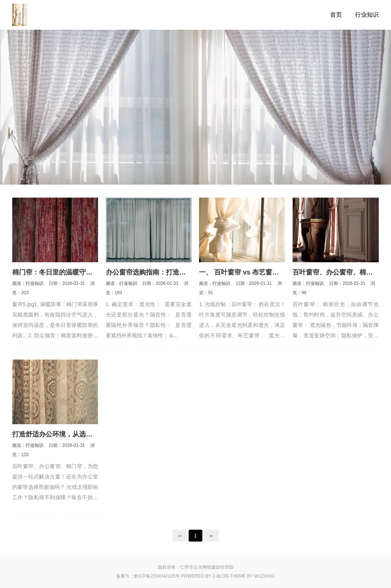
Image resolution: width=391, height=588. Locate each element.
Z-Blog (221, 576)
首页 (336, 15)
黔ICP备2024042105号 (157, 576)
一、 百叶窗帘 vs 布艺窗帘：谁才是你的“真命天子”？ (279, 272)
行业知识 (367, 15)
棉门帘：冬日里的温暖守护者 (56, 272)
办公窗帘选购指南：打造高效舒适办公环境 (169, 272)
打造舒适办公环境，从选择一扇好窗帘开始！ (79, 434)
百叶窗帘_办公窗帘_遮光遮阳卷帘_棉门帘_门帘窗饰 (48, 15)
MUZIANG (264, 576)
